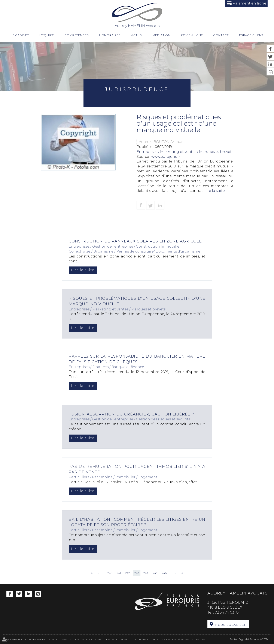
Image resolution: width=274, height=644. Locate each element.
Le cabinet (20, 35)
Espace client (251, 35)
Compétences (77, 35)
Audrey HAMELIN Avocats (137, 15)
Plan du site (149, 639)
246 (164, 573)
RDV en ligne (192, 35)
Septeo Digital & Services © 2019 (249, 639)
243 (137, 573)
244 (146, 573)
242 (128, 573)
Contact (221, 35)
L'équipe (47, 35)
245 (155, 573)
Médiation (161, 35)
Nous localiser (231, 625)
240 (110, 573)
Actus (137, 35)
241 (119, 573)
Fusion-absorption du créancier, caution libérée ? (131, 414)
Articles (198, 639)
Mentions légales (175, 639)
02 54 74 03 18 (227, 612)
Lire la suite (214, 191)
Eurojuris (128, 639)
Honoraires (110, 35)
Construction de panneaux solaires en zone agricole (135, 241)
